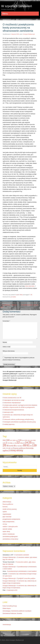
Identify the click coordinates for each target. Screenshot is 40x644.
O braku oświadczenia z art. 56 (12, 398)
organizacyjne (7, 514)
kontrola (5, 507)
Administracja (7, 625)
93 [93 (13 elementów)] (31, 446)
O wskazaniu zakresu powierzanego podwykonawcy (18, 419)
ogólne (5, 512)
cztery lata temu (30, 286)
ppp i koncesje (7, 517)
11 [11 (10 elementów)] (13, 443)
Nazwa (5, 342)
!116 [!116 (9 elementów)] (17, 440)
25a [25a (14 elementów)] (33, 443)
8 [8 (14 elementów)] (9, 443)
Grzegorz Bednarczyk (29, 34)
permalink (13, 297)
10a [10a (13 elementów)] (11, 443)
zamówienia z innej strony (10, 539)
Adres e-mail (6, 347)
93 (31, 295)
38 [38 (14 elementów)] (10, 446)
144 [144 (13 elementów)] (4, 448)
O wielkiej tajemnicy (9, 424)
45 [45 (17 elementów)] (12, 446)
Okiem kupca (7, 608)
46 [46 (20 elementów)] (15, 446)
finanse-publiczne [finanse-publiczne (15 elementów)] (19, 448)
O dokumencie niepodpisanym (12, 403)
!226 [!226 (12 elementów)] (26, 440)
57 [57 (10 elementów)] (17, 446)
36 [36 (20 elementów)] (8, 446)
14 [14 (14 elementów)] (15, 443)
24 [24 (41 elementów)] (27, 443)
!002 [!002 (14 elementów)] (4, 440)
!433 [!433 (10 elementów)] (31, 440)
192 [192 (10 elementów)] (12, 448)
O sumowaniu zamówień (22, 555)
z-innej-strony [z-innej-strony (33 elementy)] (16, 450)
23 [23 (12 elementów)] (24, 443)
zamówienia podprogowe (10, 537)
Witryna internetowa (9, 351)
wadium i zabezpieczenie (10, 527)
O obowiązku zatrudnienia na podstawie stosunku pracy (19, 422)
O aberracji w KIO (8, 412)
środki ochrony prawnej (10, 509)
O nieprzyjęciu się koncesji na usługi (13, 400)
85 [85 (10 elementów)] (18, 446)
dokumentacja (7, 502)
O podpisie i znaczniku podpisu (26, 578)
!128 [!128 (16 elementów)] (20, 440)
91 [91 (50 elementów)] (28, 445)
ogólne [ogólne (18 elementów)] (5, 451)
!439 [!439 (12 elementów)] (4, 443)
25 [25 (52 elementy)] (30, 443)
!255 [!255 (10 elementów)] (29, 440)
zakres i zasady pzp (9, 534)
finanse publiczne (8, 504)
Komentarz (6, 321)
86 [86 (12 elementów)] (20, 446)
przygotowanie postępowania (11, 519)
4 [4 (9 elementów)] (8, 443)
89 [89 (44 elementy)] (25, 445)
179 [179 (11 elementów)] (7, 448)
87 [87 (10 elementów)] (22, 446)
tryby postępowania (8, 522)
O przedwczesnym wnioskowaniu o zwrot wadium (22, 571)
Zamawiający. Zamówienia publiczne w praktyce (17, 611)
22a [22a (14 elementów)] (21, 443)
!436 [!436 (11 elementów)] (34, 440)
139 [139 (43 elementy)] (34, 445)
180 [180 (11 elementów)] (9, 448)
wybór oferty (19, 295)
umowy (5, 524)
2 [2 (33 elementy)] (6, 443)
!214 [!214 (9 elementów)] (23, 440)
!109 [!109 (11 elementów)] (14, 440)
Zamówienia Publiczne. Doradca (12, 613)
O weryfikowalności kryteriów (31, 305)
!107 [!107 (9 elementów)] (11, 440)
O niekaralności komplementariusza (13, 410)
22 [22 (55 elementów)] (18, 442)
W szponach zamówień (17, 6)
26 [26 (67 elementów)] (4, 445)
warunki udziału (7, 529)
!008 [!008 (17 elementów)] (8, 440)
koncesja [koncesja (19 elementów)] (30, 448)
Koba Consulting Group (10, 606)
